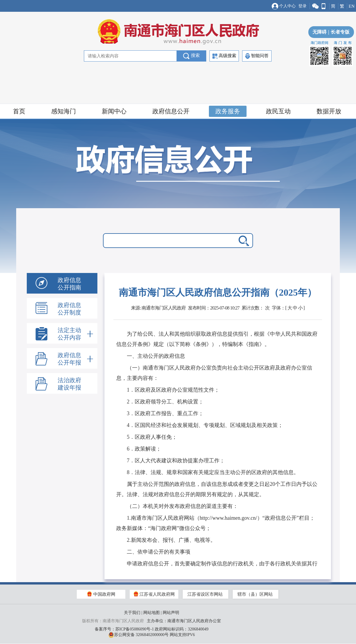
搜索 (191, 56)
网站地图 (152, 613)
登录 (302, 6)
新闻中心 (114, 111)
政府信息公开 (171, 111)
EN (352, 6)
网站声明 (171, 613)
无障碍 (320, 32)
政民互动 (278, 111)
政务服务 (228, 111)
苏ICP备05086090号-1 (135, 629)
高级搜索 (224, 56)
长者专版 (338, 32)
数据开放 (329, 111)
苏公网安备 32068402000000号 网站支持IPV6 (152, 635)
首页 (19, 111)
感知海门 (64, 111)
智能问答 (257, 56)
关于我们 (132, 613)
